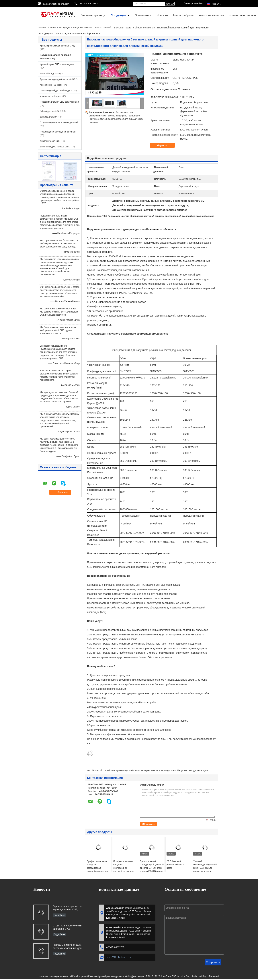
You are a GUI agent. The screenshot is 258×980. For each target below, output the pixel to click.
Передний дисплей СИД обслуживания (60, 102)
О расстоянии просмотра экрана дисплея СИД (68, 908)
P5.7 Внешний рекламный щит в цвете (175, 865)
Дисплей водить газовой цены (55, 147)
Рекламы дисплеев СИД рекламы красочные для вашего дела (67, 947)
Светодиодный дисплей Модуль (56, 90)
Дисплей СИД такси (50, 74)
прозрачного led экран (51, 85)
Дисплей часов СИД (50, 141)
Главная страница (93, 15)
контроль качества (211, 15)
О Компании (143, 15)
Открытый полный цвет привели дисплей (113, 770)
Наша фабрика (183, 15)
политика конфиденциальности (55, 976)
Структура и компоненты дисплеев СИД (67, 927)
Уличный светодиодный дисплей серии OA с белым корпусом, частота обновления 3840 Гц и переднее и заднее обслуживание (205, 871)
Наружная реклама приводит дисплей (92, 27)
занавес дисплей (48, 117)
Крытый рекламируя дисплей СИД (57, 46)
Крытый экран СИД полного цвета (57, 64)
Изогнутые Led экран (51, 96)
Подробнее (59, 915)
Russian (216, 4)
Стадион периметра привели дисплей (59, 122)
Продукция (119, 15)
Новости (162, 15)
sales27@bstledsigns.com (56, 4)
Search (170, 4)
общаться (164, 145)
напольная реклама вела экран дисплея (155, 770)
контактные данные (243, 15)
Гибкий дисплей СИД (50, 111)
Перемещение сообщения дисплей (58, 132)
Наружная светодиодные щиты (193, 770)
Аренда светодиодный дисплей (56, 79)
